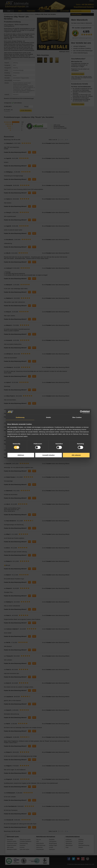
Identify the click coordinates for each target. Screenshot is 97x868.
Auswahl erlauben (48, 455)
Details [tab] (48, 417)
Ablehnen (21, 455)
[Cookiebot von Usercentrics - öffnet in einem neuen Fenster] (81, 412)
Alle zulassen (76, 455)
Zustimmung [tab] (20, 417)
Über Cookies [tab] (77, 417)
